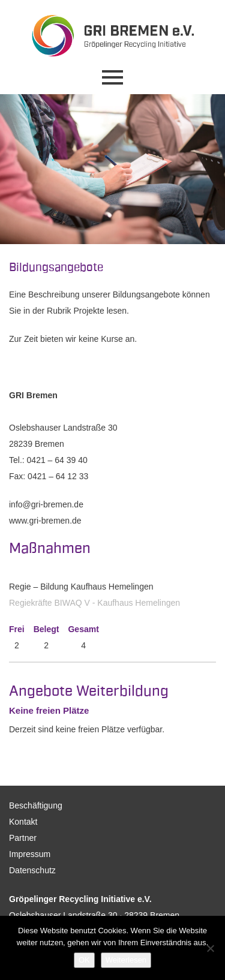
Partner (23, 838)
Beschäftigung (36, 805)
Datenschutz (32, 870)
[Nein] (210, 948)
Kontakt (23, 822)
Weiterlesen (126, 960)
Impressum (30, 854)
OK (84, 960)
